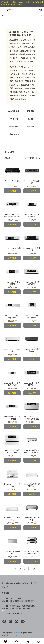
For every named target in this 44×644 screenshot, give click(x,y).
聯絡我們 (17, 583)
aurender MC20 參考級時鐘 (32, 350)
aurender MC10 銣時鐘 (12, 350)
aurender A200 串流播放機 (12, 283)
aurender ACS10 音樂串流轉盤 (12, 317)
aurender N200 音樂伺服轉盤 (12, 418)
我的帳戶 (10, 583)
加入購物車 (12, 191)
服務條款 (5, 587)
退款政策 (33, 583)
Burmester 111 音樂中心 (12, 485)
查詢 (3, 583)
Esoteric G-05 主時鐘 (12, 552)
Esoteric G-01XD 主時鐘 (32, 519)
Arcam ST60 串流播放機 (32, 182)
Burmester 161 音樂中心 (12, 519)
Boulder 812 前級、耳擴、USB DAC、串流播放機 (32, 451)
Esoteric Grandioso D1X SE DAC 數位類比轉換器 (32, 552)
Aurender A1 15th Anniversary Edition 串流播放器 (12, 215)
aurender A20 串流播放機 (32, 249)
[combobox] (8, 158)
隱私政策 (25, 583)
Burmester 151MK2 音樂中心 (32, 485)
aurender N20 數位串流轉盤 (32, 384)
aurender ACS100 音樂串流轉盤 (32, 317)
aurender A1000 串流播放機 (32, 215)
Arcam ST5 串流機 (12, 181)
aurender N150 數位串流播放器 (12, 384)
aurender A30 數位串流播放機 (32, 283)
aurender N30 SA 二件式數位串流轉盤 (32, 418)
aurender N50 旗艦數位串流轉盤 (12, 451)
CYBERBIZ (16, 635)
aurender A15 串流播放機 (12, 249)
